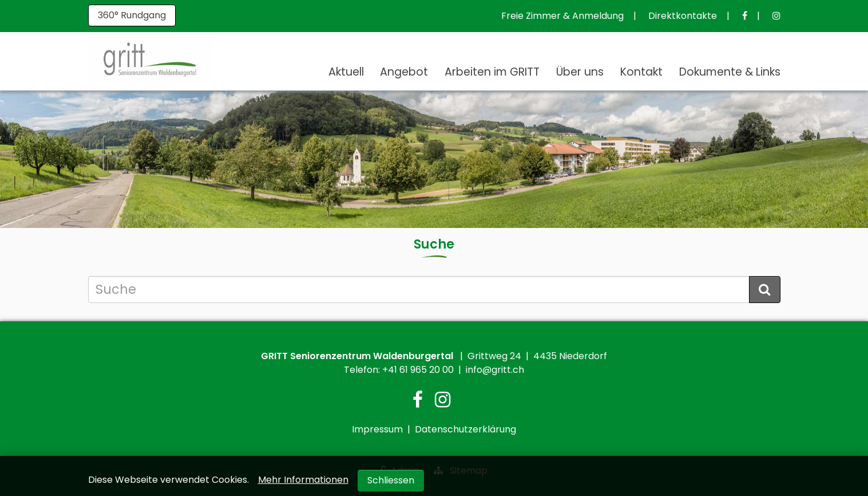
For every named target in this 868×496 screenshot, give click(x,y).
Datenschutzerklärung (465, 429)
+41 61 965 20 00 (418, 370)
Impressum (377, 429)
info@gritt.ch (495, 370)
